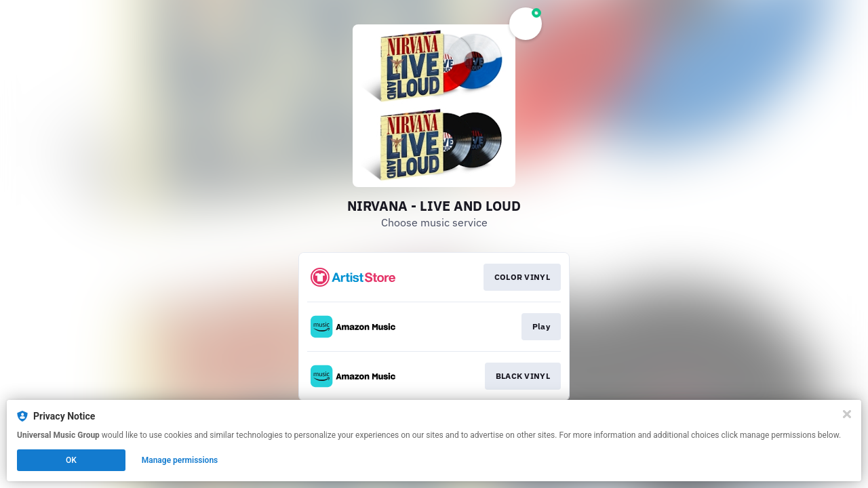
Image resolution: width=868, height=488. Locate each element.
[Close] (847, 414)
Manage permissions (180, 460)
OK (71, 460)
